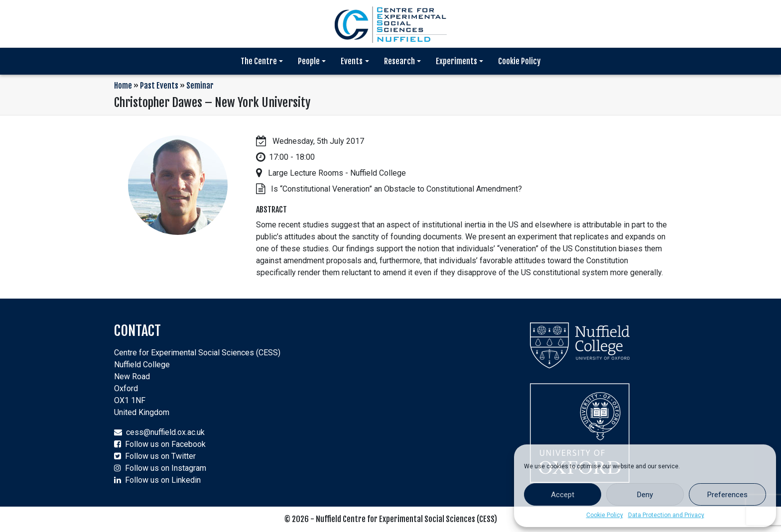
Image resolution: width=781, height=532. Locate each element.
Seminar (200, 86)
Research (399, 61)
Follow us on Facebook (165, 444)
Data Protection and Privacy (666, 515)
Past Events (159, 86)
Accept (563, 495)
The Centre (259, 61)
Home (123, 86)
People (309, 61)
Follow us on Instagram (166, 468)
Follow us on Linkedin (163, 480)
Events (352, 61)
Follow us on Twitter (160, 456)
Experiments (456, 61)
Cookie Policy (605, 515)
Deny (645, 495)
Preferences (727, 495)
